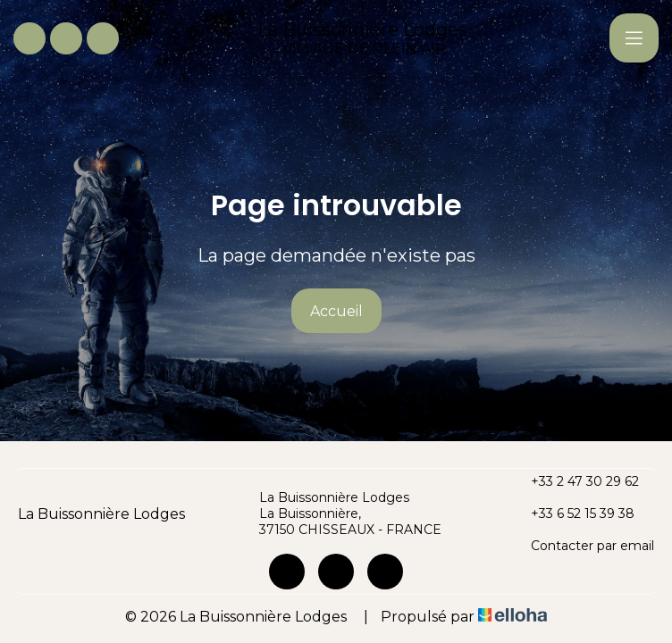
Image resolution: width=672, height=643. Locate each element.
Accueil (336, 311)
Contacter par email (582, 546)
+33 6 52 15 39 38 (572, 514)
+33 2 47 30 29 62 (575, 481)
